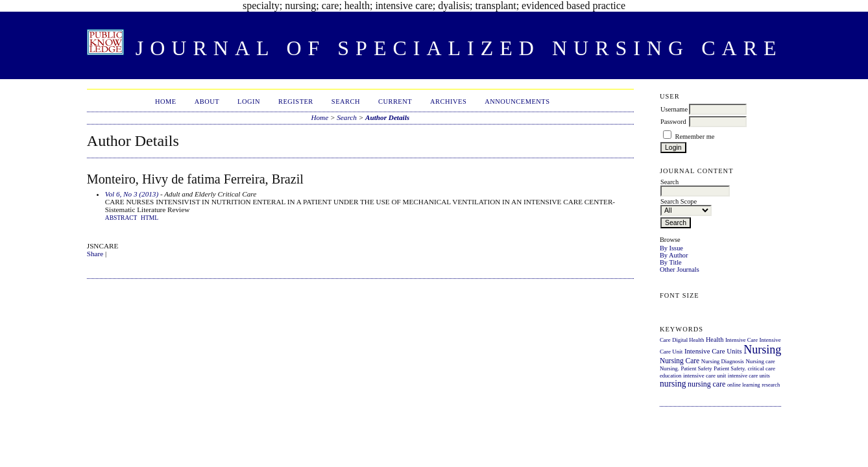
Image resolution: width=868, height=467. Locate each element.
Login (249, 102)
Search (346, 102)
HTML (150, 218)
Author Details (387, 117)
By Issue (671, 248)
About (207, 102)
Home (166, 102)
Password (673, 122)
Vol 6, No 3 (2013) (132, 194)
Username (674, 109)
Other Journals (680, 269)
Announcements (517, 102)
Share (95, 254)
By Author (674, 255)
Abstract (121, 218)
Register (296, 102)
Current (395, 102)
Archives (448, 102)
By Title (671, 262)
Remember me (695, 137)
